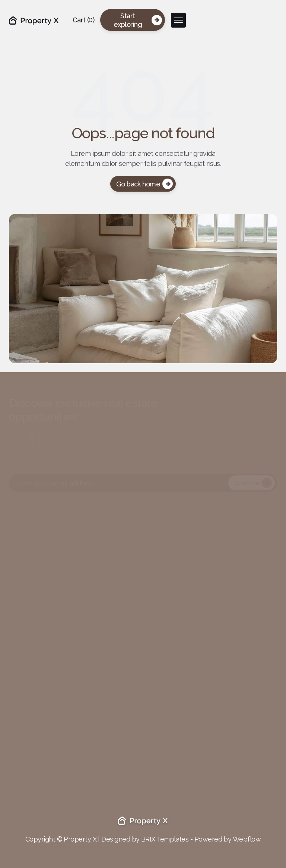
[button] (84, 20)
